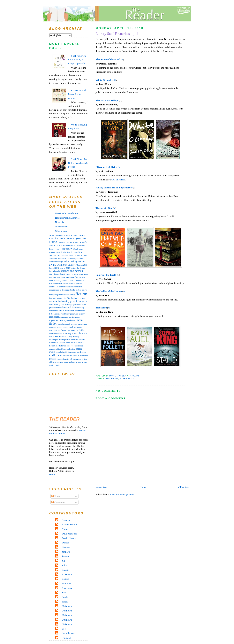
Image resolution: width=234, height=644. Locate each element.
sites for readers (73, 346)
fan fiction (63, 295)
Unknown (67, 606)
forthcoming (63, 301)
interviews (59, 314)
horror (52, 311)
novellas (61, 324)
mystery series (66, 320)
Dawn (60, 242)
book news (78, 274)
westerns (58, 362)
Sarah (65, 597)
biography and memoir (71, 271)
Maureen (67, 249)
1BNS (52, 235)
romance (73, 339)
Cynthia (78, 239)
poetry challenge (70, 327)
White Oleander (104, 80)
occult (68, 324)
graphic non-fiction (78, 304)
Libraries (81, 246)
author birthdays (56, 261)
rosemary (112, 379)
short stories (61, 346)
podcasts (53, 327)
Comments (58, 502)
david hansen (69, 633)
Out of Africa (118, 180)
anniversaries (63, 258)
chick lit (72, 280)
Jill (64, 561)
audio (82, 258)
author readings (71, 262)
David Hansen (69, 538)
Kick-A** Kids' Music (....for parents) (78, 94)
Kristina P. (67, 574)
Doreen (66, 242)
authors (81, 261)
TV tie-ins (78, 255)
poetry (60, 327)
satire (68, 343)
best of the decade (78, 268)
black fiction (54, 274)
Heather (66, 547)
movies (72, 317)
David (53, 242)
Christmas (70, 239)
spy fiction (81, 352)
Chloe (65, 529)
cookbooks (54, 287)
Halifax (84, 242)
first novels (76, 298)
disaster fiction (76, 287)
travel (70, 359)
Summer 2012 (67, 255)
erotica (79, 290)
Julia (51, 246)
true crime (77, 359)
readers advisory (65, 336)
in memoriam (69, 311)
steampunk (68, 356)
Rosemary (67, 588)
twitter (84, 359)
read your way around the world (73, 333)
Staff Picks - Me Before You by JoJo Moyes (78, 163)
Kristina (58, 245)
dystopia (65, 290)
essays (85, 290)
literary (82, 314)
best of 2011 (82, 265)
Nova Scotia (61, 252)
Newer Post (102, 487)
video (52, 362)
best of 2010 (72, 265)
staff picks (127, 379)
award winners (58, 265)
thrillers (53, 359)
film (69, 298)
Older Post (184, 487)
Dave (84, 239)
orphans (74, 324)
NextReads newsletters (67, 213)
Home (143, 487)
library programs (71, 314)
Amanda (66, 520)
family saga (54, 295)
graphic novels (56, 307)
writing (78, 362)
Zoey (85, 255)
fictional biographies (58, 298)
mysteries (54, 320)
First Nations (75, 242)
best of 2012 (54, 268)
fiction (81, 294)
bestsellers (54, 271)
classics (72, 284)
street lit (76, 356)
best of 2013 (65, 268)
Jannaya (66, 552)
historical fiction (70, 307)
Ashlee (67, 235)
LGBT (74, 246)
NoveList (60, 222)
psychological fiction (58, 330)
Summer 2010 (77, 252)
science (74, 343)
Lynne (58, 249)
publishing (54, 333)
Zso (64, 629)
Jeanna (65, 556)
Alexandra (59, 235)
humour (59, 311)
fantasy (72, 295)
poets (79, 327)
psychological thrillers (76, 330)
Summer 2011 (55, 255)
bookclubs (61, 277)
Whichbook (61, 231)
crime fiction (64, 287)
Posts (56, 496)
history (81, 307)
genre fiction (76, 301)
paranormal (83, 324)
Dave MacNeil (69, 534)
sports (74, 352)
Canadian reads (57, 238)
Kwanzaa (67, 246)
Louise (52, 249)
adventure (53, 258)
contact (53, 474)
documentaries (55, 290)
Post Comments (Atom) (122, 494)
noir (75, 320)
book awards (67, 274)
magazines (64, 317)
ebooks (72, 290)
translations (62, 359)
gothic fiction (64, 304)
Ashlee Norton (69, 524)
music (78, 317)
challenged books (61, 280)
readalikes (54, 336)
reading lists (64, 340)
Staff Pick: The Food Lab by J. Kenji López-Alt (77, 60)
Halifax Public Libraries (67, 218)
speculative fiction (63, 352)
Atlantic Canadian (78, 235)
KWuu (65, 570)
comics (79, 284)
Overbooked (61, 227)
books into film (72, 277)
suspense (84, 356)
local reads (54, 317)
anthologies (74, 258)
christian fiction (62, 284)
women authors (68, 362)
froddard (66, 638)
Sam (68, 252)
